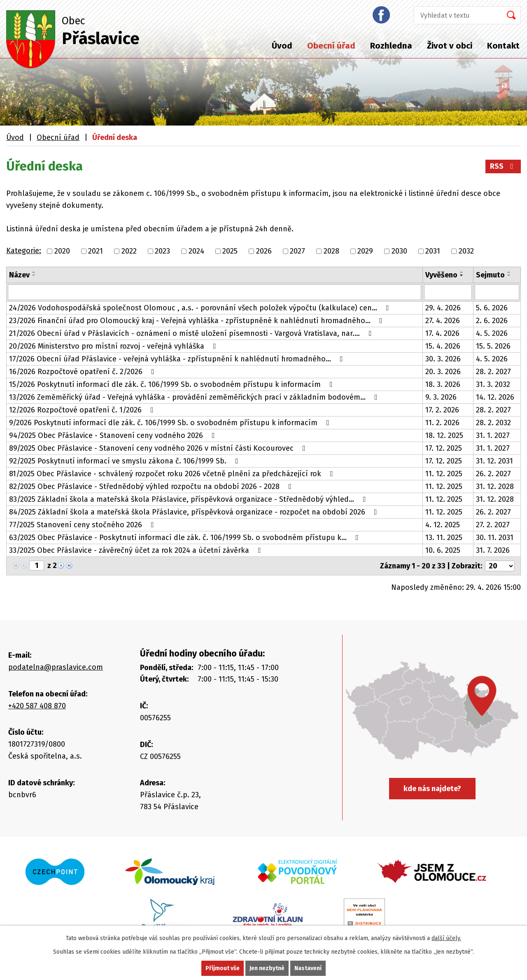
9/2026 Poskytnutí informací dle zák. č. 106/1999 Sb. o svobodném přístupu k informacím (171, 423)
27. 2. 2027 (493, 525)
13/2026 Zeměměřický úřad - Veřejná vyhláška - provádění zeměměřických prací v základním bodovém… (195, 397)
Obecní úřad (331, 46)
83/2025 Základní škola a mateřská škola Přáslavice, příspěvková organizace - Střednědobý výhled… (189, 499)
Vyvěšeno (441, 275)
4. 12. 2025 (443, 525)
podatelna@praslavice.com (56, 667)
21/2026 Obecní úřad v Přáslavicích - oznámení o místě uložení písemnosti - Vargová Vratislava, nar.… (192, 333)
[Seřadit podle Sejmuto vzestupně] (509, 272)
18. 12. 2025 (444, 435)
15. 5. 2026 (493, 346)
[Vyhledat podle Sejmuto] (497, 292)
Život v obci (450, 46)
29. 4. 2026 (443, 308)
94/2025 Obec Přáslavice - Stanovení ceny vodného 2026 (114, 435)
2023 (162, 251)
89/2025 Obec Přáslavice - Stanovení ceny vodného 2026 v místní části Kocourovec (159, 448)
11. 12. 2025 (444, 474)
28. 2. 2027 (493, 372)
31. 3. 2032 (493, 384)
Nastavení (308, 968)
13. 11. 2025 (444, 538)
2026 (264, 251)
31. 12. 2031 (494, 461)
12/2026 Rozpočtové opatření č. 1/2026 (83, 410)
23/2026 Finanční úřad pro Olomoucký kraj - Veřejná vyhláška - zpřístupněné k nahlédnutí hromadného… (197, 321)
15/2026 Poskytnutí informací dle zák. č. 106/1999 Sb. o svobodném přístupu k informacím (173, 384)
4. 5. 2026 (492, 333)
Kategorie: (24, 251)
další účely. (446, 938)
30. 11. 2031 (495, 538)
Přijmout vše (223, 968)
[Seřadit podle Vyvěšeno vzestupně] (462, 272)
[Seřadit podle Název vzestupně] (34, 272)
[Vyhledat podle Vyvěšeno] (448, 292)
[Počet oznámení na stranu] (500, 566)
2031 (433, 251)
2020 (62, 251)
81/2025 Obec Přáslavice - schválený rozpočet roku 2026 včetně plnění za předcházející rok (173, 474)
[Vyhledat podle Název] (215, 292)
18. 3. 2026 (443, 384)
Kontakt (503, 46)
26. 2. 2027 (493, 474)
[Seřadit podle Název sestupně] (34, 275)
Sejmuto (490, 275)
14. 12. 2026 (495, 397)
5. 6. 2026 (492, 308)
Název (19, 275)
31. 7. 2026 (493, 550)
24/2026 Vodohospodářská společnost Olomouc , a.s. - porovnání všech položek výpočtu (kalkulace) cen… (201, 308)
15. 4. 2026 (443, 346)
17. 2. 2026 (442, 410)
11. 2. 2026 (442, 423)
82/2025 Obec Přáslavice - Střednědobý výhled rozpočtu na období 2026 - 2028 (152, 487)
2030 (399, 251)
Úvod (282, 46)
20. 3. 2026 (443, 372)
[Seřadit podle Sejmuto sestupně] (509, 275)
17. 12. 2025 (444, 448)
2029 (365, 251)
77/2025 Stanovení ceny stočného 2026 (83, 525)
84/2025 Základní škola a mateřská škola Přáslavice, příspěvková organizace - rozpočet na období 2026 (195, 512)
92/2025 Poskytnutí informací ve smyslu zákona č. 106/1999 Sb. (125, 461)
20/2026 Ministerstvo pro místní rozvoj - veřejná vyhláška (114, 346)
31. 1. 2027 (493, 435)
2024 (196, 251)
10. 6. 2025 (443, 550)
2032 (466, 251)
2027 (297, 251)
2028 (331, 251)
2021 (96, 251)
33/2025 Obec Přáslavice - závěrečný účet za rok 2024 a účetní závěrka (137, 550)
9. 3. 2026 (441, 397)
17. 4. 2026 (442, 333)
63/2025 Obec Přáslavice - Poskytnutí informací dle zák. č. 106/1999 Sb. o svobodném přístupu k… (185, 538)
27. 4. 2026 (443, 321)
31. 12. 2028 (495, 487)
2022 (129, 251)
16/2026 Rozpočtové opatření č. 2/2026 (83, 372)
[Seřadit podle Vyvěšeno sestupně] (462, 275)
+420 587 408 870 (37, 706)
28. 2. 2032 (493, 423)
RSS (503, 166)
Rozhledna (391, 46)
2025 (230, 251)
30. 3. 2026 (443, 359)
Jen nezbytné (267, 968)
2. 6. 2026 (492, 321)
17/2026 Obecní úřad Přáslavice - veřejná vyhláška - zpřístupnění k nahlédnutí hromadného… (178, 359)
